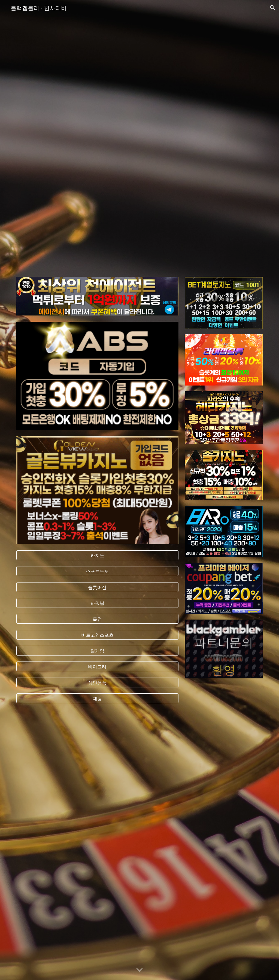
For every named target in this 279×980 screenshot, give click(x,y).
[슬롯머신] (97, 587)
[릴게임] (97, 651)
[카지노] (97, 555)
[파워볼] (97, 603)
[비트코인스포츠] (97, 635)
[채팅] (97, 698)
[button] (272, 8)
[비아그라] (97, 667)
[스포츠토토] (97, 571)
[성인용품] (97, 682)
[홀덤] (97, 619)
